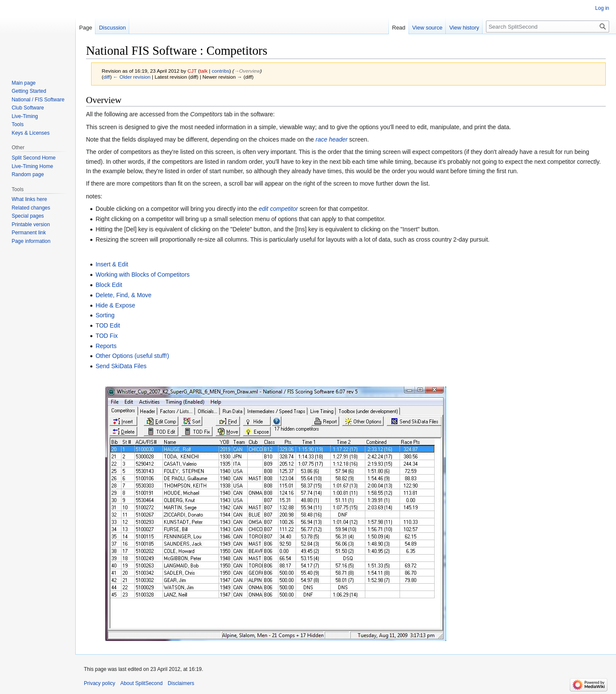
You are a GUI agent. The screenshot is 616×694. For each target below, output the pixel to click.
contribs (221, 71)
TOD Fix (107, 336)
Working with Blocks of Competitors (142, 275)
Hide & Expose (115, 305)
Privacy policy (99, 683)
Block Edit (109, 285)
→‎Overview (247, 71)
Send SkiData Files (121, 366)
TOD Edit (108, 325)
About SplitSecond (141, 683)
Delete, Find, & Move (123, 295)
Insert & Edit (112, 264)
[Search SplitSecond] (548, 27)
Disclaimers (181, 683)
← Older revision (132, 77)
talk (204, 71)
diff (107, 77)
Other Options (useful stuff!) (132, 356)
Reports (106, 346)
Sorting (105, 315)
